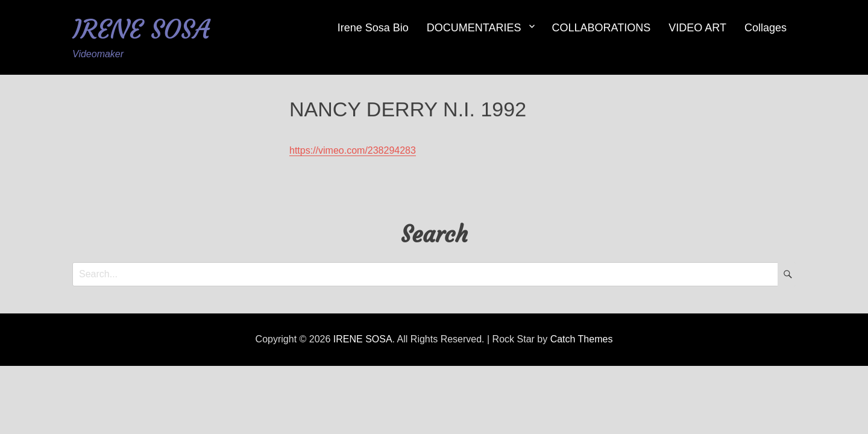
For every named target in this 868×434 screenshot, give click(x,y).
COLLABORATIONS (602, 28)
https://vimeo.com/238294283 (353, 150)
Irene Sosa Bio (373, 28)
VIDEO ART (697, 28)
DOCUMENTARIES (474, 28)
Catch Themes (582, 339)
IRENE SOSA (141, 29)
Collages (766, 28)
